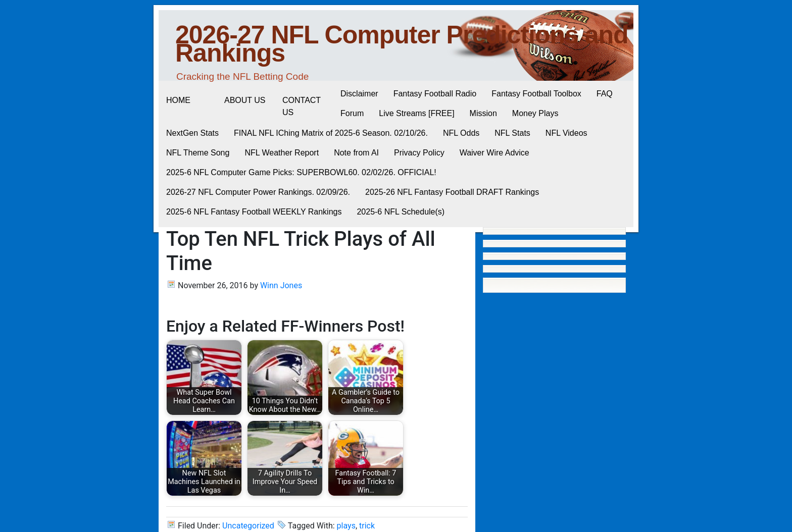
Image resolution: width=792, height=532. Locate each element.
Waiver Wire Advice (494, 153)
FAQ (605, 94)
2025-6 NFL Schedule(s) (401, 212)
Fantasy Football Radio (435, 94)
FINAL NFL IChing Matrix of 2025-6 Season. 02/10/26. (331, 133)
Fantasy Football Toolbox (536, 94)
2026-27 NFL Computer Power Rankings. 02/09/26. (258, 192)
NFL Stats (512, 133)
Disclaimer (359, 94)
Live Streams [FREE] (416, 113)
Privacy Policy (419, 153)
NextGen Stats (192, 133)
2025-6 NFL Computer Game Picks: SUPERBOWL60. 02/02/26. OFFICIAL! (301, 172)
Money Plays (535, 113)
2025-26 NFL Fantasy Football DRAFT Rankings (452, 192)
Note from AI (356, 153)
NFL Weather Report (282, 153)
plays (346, 526)
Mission (483, 113)
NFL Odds (461, 133)
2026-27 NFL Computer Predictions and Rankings (402, 44)
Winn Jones (281, 285)
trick (367, 526)
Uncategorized (248, 526)
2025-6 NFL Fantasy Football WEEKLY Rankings (254, 212)
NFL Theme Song (198, 153)
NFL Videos (566, 133)
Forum (352, 113)
